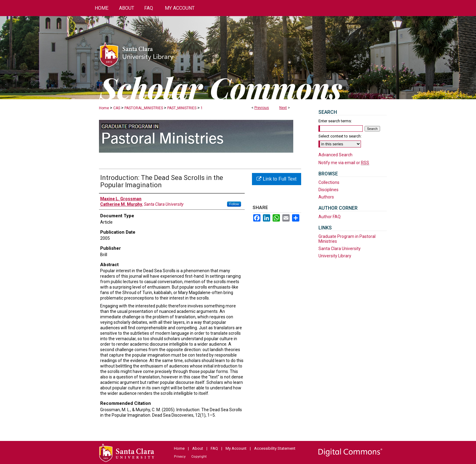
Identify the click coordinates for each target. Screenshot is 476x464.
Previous (262, 108)
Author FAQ (330, 217)
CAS (117, 108)
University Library (335, 256)
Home (104, 108)
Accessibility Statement (275, 448)
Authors (326, 197)
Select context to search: (340, 136)
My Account (236, 448)
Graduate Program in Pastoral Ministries (347, 239)
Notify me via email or (344, 163)
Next (283, 108)
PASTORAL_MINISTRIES (144, 108)
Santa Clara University (340, 249)
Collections (329, 182)
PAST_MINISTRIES (182, 108)
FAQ (214, 448)
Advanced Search (335, 155)
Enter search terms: (335, 121)
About (198, 448)
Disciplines (328, 190)
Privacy (180, 457)
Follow (234, 204)
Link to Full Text (276, 179)
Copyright (199, 457)
